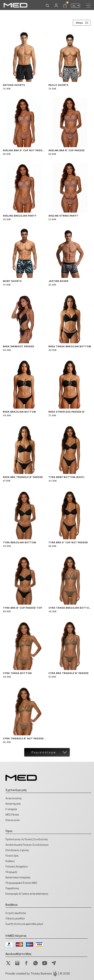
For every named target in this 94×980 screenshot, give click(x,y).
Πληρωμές (11, 872)
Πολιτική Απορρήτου (17, 866)
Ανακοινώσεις (14, 798)
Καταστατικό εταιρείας (18, 877)
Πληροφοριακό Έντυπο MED (21, 883)
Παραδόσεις (12, 888)
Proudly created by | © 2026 (38, 973)
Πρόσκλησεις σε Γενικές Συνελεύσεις (27, 839)
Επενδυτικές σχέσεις (17, 850)
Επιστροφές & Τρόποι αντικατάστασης (27, 894)
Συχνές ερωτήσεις (16, 913)
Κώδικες (10, 861)
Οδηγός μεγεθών (15, 918)
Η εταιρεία (11, 809)
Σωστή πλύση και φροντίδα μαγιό (24, 924)
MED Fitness (12, 815)
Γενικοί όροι (12, 856)
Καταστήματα (13, 804)
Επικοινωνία (12, 820)
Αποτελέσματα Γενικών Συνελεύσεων (27, 845)
